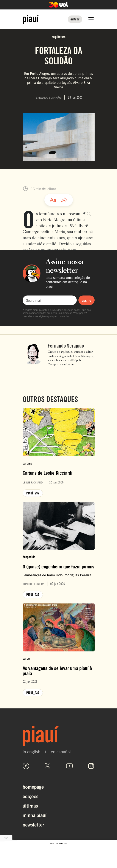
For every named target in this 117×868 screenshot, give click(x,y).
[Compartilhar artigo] (64, 200)
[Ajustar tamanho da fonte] (53, 200)
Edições (30, 796)
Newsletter (33, 824)
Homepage (33, 787)
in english (31, 752)
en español (61, 752)
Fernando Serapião (66, 346)
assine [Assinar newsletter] (87, 300)
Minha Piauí (35, 815)
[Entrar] (75, 19)
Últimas (30, 806)
